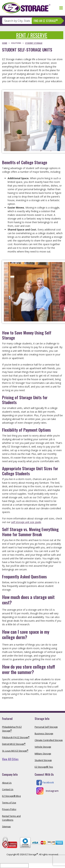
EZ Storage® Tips (44, 767)
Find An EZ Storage (46, 21)
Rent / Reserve (32, 35)
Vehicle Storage (43, 747)
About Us (7, 783)
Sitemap (6, 826)
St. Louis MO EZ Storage (15, 751)
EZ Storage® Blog (11, 796)
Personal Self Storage (46, 727)
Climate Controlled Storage (49, 740)
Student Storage (43, 760)
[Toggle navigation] (61, 8)
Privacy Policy (9, 809)
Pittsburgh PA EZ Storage (16, 737)
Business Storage (44, 733)
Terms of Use (9, 803)
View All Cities (10, 759)
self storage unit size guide (26, 522)
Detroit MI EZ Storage (14, 744)
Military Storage (43, 754)
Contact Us (8, 789)
